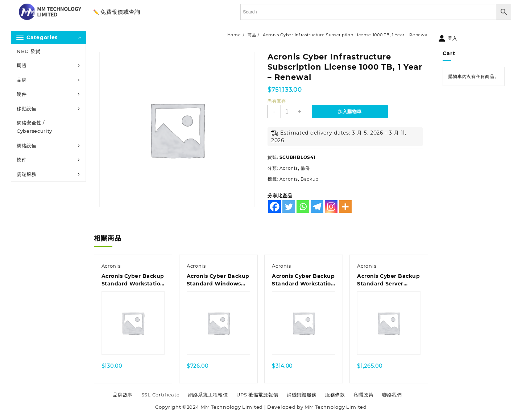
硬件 (22, 94)
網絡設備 (27, 145)
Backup (310, 179)
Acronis (289, 168)
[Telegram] (317, 207)
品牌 (22, 80)
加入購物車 (350, 112)
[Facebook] (275, 207)
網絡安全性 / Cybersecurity (34, 127)
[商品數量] (287, 112)
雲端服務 (27, 174)
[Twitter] (289, 207)
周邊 (22, 65)
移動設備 (27, 108)
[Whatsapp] (303, 207)
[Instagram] (331, 207)
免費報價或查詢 (120, 12)
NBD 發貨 (28, 51)
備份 (305, 168)
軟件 (22, 160)
